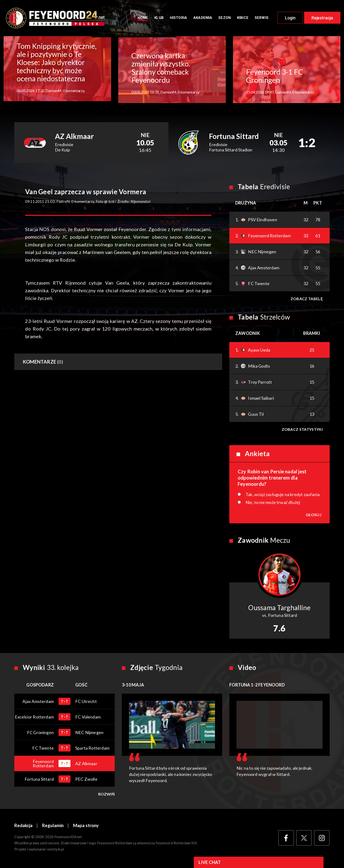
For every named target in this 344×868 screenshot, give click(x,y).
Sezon (225, 18)
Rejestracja (322, 19)
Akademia (203, 18)
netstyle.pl (56, 851)
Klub (159, 18)
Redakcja (23, 827)
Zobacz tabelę (306, 300)
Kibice (243, 18)
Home (143, 18)
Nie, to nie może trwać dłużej (273, 503)
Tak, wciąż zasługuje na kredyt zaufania (283, 496)
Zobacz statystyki (302, 430)
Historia (178, 18)
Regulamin (53, 827)
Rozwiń (106, 795)
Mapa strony (86, 827)
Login (290, 19)
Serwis (262, 18)
